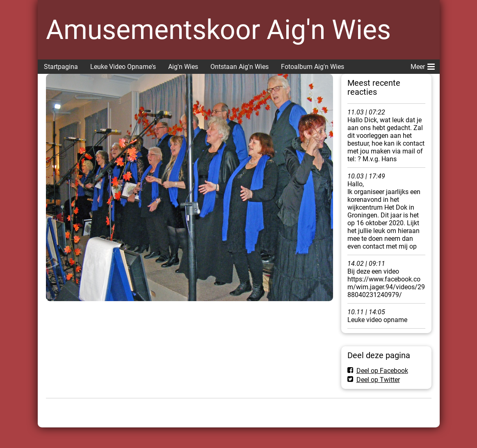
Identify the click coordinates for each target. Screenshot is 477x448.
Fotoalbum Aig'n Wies (313, 67)
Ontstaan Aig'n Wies (240, 67)
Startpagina (61, 67)
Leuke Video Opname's (123, 67)
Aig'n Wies (183, 67)
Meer (423, 65)
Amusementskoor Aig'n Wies (218, 30)
